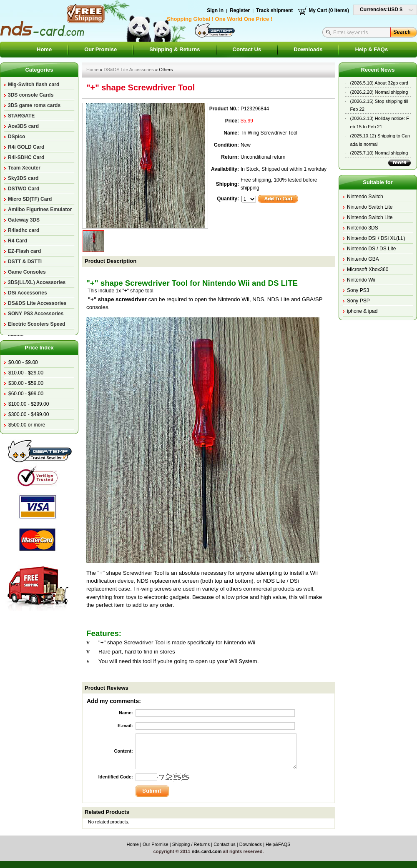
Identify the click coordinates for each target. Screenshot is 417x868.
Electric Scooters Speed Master (36, 325)
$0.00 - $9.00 (23, 362)
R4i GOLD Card (26, 147)
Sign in (215, 10)
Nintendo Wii (361, 280)
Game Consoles (27, 272)
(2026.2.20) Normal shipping (379, 92)
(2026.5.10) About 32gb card (379, 83)
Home (44, 49)
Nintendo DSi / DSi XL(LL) (376, 238)
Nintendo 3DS (363, 228)
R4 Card (18, 241)
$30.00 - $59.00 (26, 383)
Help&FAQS (278, 844)
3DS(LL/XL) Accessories (37, 282)
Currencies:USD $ (381, 10)
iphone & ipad (362, 311)
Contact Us (247, 49)
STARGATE (21, 116)
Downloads (308, 49)
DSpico (16, 137)
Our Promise (100, 49)
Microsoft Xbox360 (368, 269)
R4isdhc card (24, 230)
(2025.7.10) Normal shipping (379, 153)
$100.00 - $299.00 (29, 404)
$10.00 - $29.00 (26, 373)
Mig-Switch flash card (34, 85)
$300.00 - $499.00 (29, 414)
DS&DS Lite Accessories (37, 303)
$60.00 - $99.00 (26, 394)
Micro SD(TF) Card (30, 199)
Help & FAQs (371, 49)
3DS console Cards (31, 95)
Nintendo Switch (365, 197)
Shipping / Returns (191, 844)
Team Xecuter (24, 168)
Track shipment (274, 10)
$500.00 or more (27, 425)
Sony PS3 (358, 290)
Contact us (225, 844)
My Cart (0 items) (329, 10)
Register (240, 10)
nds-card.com (206, 851)
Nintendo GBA (363, 259)
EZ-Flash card (24, 251)
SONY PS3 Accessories (36, 314)
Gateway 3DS (24, 220)
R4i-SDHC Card (26, 157)
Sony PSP (358, 301)
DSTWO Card (24, 189)
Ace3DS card (23, 126)
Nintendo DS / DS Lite (371, 249)
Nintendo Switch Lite (370, 207)
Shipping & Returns (175, 49)
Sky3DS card (23, 178)
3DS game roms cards (34, 105)
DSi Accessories (28, 293)
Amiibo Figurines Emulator (40, 210)
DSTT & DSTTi (25, 262)
